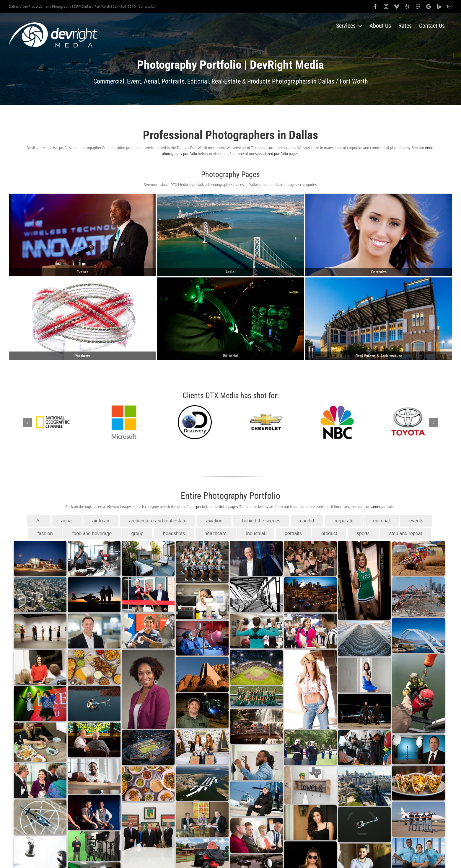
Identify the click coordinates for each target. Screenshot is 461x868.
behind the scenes (261, 521)
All (39, 521)
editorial (382, 521)
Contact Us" (147, 6)
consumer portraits (379, 507)
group (137, 533)
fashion (45, 533)
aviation (214, 521)
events (416, 521)
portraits (293, 533)
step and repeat (406, 533)
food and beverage (92, 533)
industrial (255, 533)
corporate (344, 521)
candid (307, 521)
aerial (67, 521)
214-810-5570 (124, 6)
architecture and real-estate (158, 521)
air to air (101, 521)
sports (363, 533)
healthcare (215, 533)
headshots (174, 533)
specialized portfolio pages (277, 154)
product (329, 533)
